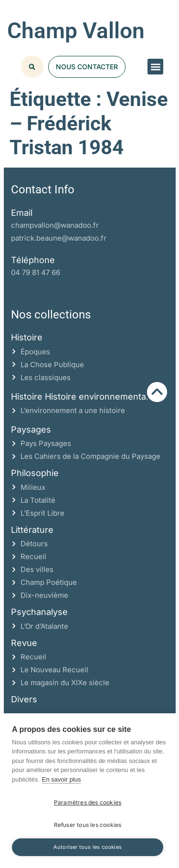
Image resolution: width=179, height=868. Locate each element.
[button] (155, 67)
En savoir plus (62, 779)
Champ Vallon (76, 31)
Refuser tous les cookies (88, 825)
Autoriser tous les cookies (88, 847)
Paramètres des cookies (88, 802)
